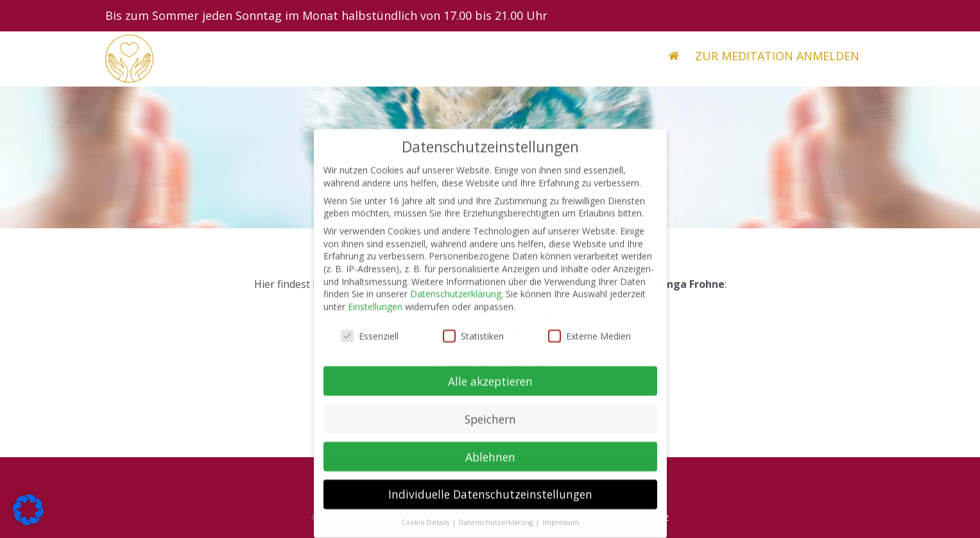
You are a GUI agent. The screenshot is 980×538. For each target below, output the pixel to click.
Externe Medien (589, 344)
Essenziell (370, 344)
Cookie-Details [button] (426, 530)
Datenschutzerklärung (456, 302)
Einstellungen (375, 315)
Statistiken (473, 344)
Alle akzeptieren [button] (490, 389)
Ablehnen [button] (490, 464)
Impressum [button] (561, 530)
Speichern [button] (490, 426)
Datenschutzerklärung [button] (497, 530)
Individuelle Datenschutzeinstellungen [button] (490, 502)
